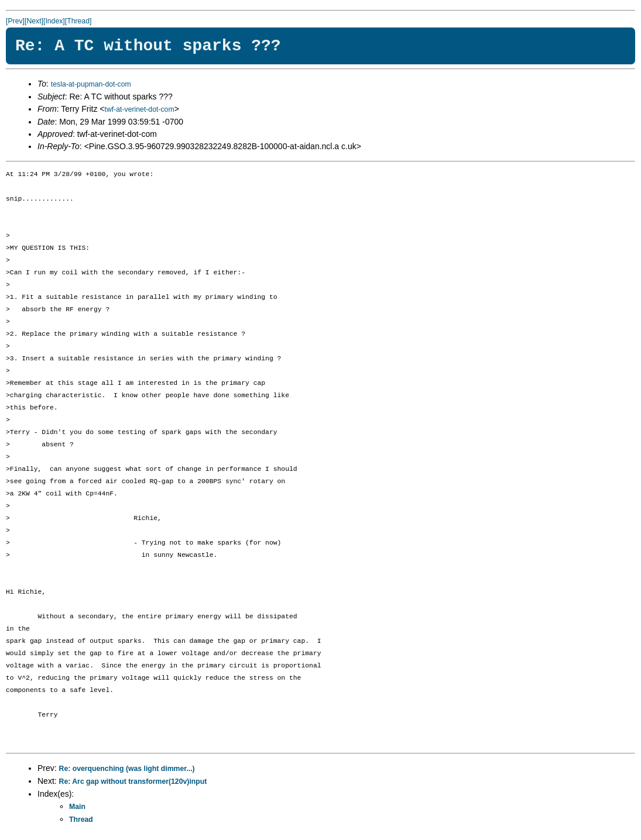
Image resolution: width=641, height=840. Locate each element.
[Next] (34, 21)
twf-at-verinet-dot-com (139, 109)
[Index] (54, 21)
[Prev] (15, 21)
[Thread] (78, 21)
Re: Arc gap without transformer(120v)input (133, 782)
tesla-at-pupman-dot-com (91, 84)
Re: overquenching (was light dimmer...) (127, 769)
